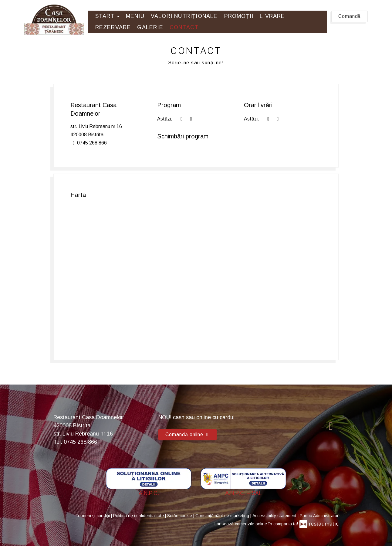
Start (107, 16)
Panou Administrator (319, 516)
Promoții (239, 16)
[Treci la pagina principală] (54, 20)
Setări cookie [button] (180, 516)
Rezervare (113, 27)
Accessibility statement (275, 516)
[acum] (181, 119)
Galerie (150, 27)
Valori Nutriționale (184, 16)
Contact (184, 27)
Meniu (135, 16)
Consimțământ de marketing (223, 516)
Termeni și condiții (93, 516)
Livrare (272, 16)
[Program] (191, 119)
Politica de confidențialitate (139, 516)
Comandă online (188, 434)
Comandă (350, 16)
